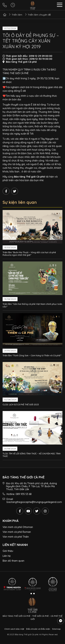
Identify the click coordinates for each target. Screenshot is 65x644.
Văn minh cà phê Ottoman (18, 527)
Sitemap (56, 629)
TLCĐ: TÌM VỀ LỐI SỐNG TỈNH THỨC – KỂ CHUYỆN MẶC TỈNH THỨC (32, 455)
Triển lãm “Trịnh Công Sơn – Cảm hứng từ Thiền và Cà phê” (32, 356)
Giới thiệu (8, 551)
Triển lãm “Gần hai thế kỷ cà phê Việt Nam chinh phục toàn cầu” (32, 305)
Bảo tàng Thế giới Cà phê (29, 177)
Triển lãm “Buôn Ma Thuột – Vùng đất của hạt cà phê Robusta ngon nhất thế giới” (29, 254)
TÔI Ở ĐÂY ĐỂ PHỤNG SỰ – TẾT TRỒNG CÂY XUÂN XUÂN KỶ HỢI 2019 (31, 41)
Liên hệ (7, 556)
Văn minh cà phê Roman (17, 532)
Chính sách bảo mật (14, 629)
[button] (60, 5)
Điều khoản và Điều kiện (38, 629)
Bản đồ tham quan (13, 561)
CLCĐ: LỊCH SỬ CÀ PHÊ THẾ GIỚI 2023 (21, 405)
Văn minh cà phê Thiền (16, 537)
